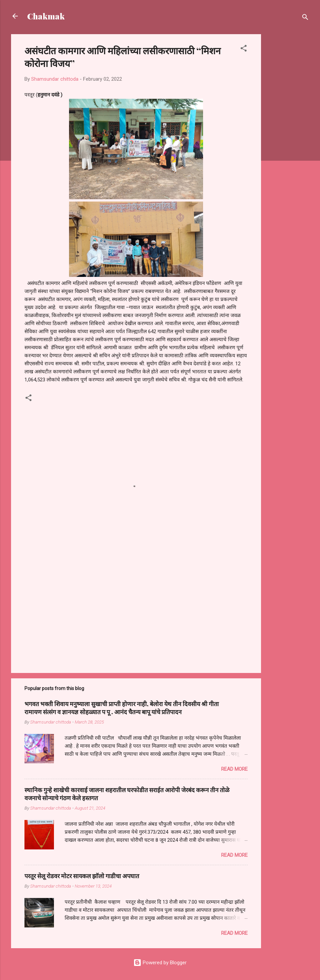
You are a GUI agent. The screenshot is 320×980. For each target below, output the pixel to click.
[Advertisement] (288, 135)
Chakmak (46, 16)
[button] (244, 49)
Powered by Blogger (160, 963)
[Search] (305, 18)
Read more (234, 769)
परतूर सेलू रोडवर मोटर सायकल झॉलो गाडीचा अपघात (82, 876)
